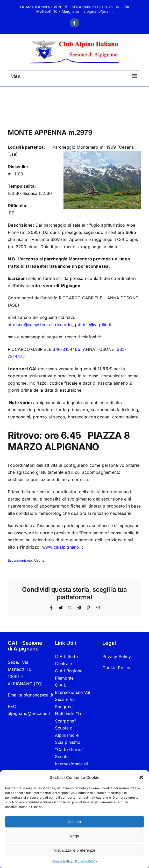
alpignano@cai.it (98, 11)
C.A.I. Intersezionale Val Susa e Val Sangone (73, 696)
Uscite (39, 560)
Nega (75, 836)
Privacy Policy (86, 861)
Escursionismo (20, 560)
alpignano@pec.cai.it (29, 713)
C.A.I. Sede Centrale (66, 660)
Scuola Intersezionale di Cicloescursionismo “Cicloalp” (74, 767)
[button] (141, 777)
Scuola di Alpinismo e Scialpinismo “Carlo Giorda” (70, 739)
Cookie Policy (62, 861)
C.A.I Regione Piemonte (69, 674)
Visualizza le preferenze (75, 850)
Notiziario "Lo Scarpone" (69, 717)
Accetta (74, 822)
